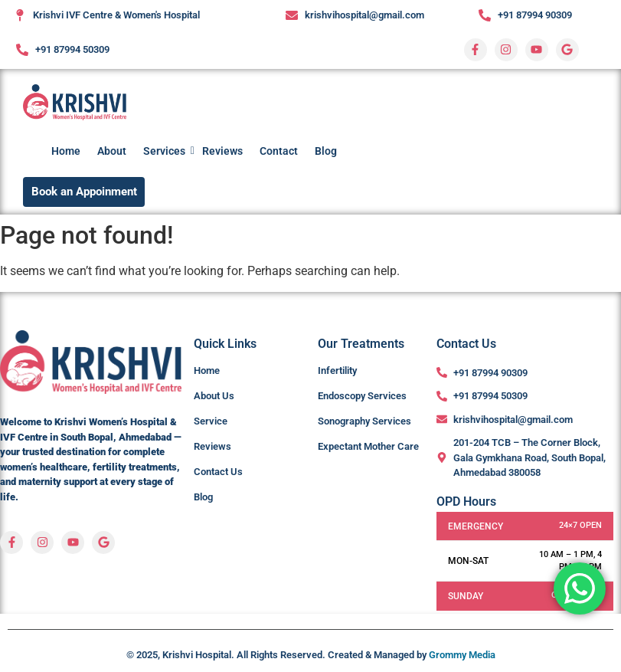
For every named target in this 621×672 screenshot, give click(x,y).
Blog (326, 151)
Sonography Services (364, 421)
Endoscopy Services (362, 396)
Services (166, 151)
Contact (279, 151)
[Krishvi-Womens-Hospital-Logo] (75, 103)
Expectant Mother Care (368, 446)
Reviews (222, 151)
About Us (214, 396)
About (112, 151)
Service (211, 421)
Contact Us (218, 472)
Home (66, 151)
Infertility (337, 370)
